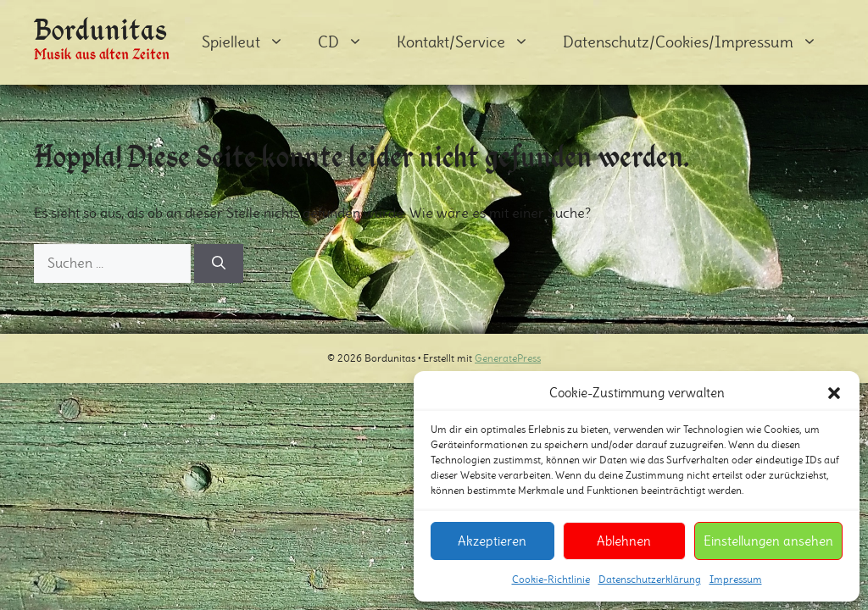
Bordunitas (101, 29)
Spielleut (251, 42)
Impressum (736, 579)
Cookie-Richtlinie (551, 579)
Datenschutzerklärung (650, 579)
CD (349, 42)
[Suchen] (219, 263)
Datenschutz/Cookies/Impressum (698, 42)
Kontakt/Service (471, 42)
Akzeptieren (492, 541)
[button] (834, 393)
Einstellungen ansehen (768, 541)
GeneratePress (508, 358)
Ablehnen (624, 541)
